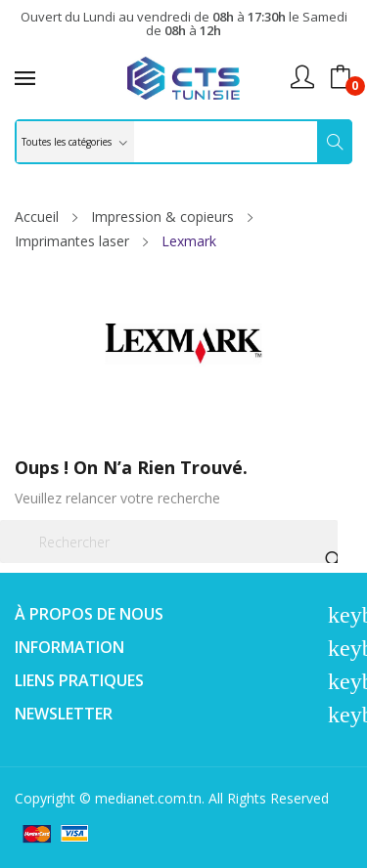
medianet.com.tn (148, 798)
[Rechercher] (169, 542)
